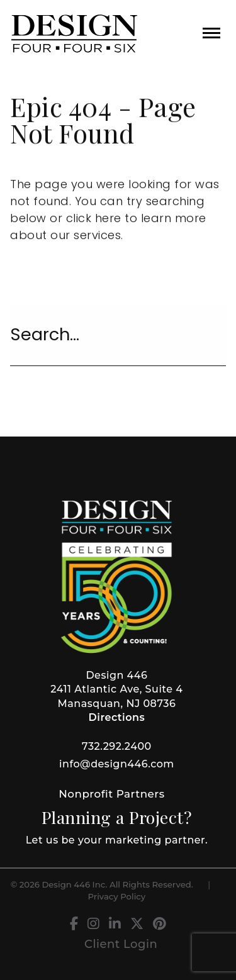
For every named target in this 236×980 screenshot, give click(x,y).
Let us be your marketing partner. (117, 840)
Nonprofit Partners (111, 794)
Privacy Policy (117, 896)
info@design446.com (117, 764)
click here (94, 219)
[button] (211, 33)
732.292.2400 (117, 746)
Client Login (121, 944)
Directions (117, 717)
